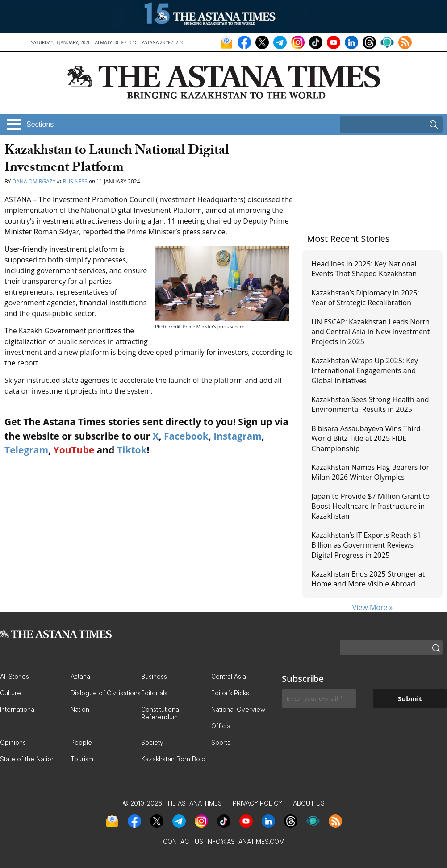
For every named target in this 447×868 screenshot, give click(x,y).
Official (221, 726)
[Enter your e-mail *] (319, 699)
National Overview (238, 709)
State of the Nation (27, 759)
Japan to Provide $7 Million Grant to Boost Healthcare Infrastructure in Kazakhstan (370, 506)
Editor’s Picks (230, 693)
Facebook (186, 436)
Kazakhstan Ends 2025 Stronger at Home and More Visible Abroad (368, 579)
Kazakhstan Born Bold (173, 759)
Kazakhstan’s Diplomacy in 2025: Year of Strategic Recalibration (365, 298)
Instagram (238, 436)
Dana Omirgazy (34, 181)
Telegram (26, 450)
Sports (221, 742)
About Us (309, 803)
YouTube (74, 450)
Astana (80, 676)
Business (75, 181)
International (18, 709)
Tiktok (132, 450)
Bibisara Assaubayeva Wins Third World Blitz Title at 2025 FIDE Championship (366, 438)
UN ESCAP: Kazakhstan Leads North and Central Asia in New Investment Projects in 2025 (370, 332)
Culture (10, 693)
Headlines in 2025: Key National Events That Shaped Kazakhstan (364, 269)
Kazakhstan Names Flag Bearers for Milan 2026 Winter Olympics (370, 472)
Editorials (154, 693)
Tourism (82, 759)
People (81, 742)
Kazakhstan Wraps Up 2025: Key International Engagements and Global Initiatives (365, 371)
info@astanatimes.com (245, 841)
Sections (40, 124)
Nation (80, 709)
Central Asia (229, 676)
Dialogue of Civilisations (106, 693)
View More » (373, 607)
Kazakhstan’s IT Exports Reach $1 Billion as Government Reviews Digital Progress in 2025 (366, 545)
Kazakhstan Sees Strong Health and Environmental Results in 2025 (370, 404)
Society (152, 742)
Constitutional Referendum (161, 713)
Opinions (13, 742)
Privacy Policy (257, 803)
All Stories (15, 676)
